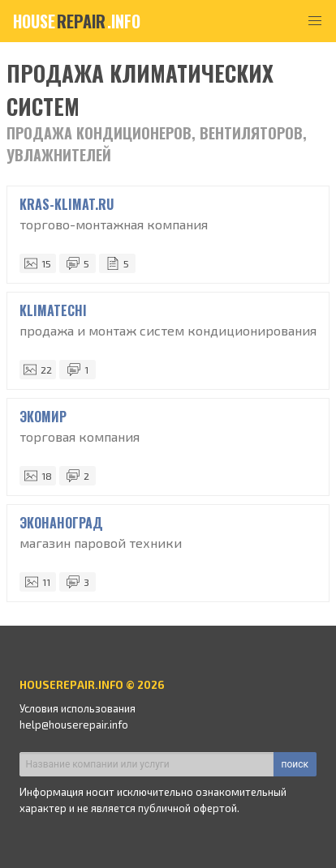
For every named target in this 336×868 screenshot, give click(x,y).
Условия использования (78, 708)
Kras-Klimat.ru (67, 204)
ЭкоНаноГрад (61, 523)
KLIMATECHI (53, 310)
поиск (295, 764)
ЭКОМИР (43, 417)
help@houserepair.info (74, 725)
